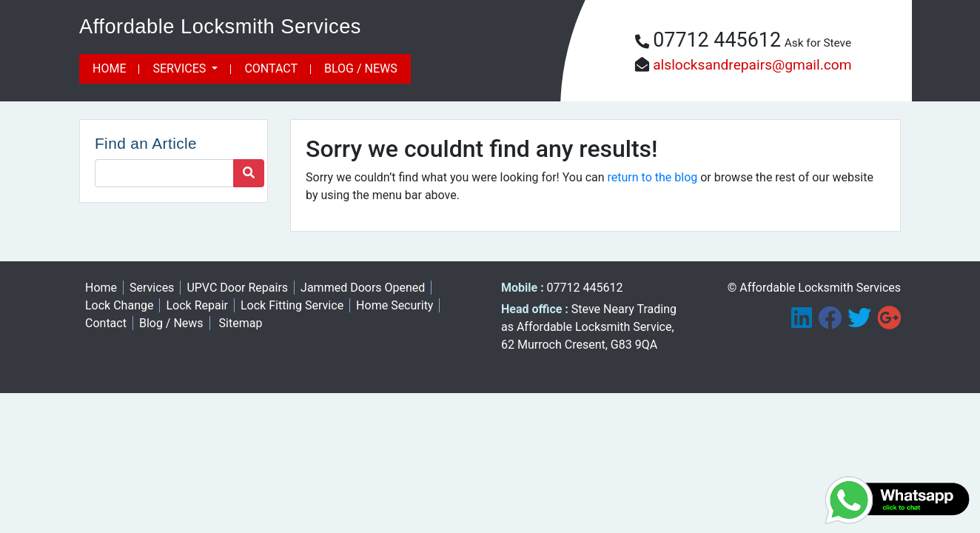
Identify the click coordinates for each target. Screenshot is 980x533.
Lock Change (119, 305)
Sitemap (241, 323)
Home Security (395, 305)
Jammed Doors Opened (363, 288)
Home (109, 68)
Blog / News (361, 68)
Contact (271, 68)
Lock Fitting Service (292, 305)
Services (181, 68)
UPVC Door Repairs (237, 288)
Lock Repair (197, 305)
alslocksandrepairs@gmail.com (752, 65)
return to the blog (653, 177)
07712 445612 (717, 40)
